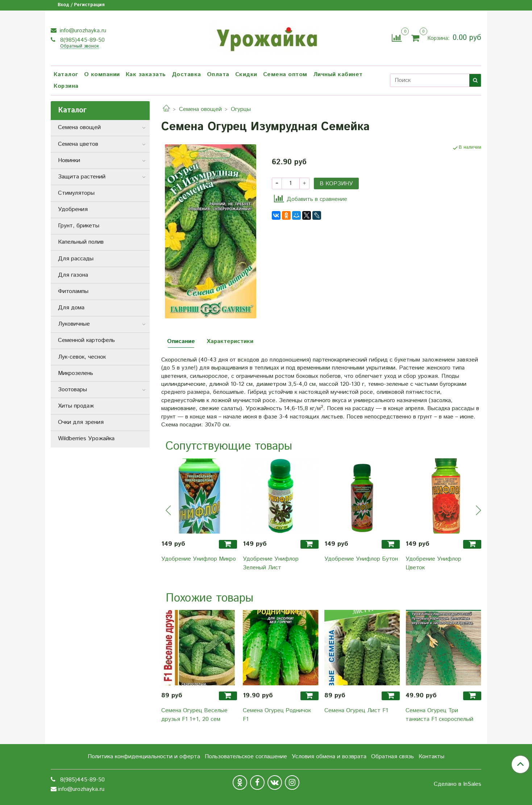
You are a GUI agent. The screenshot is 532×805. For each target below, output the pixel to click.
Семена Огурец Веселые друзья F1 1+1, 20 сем (194, 715)
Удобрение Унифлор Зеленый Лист (271, 563)
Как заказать (146, 75)
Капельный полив (81, 242)
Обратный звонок (80, 47)
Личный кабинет (338, 75)
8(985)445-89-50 (82, 40)
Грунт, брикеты (79, 226)
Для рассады (76, 259)
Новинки (69, 160)
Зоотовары (72, 390)
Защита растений (82, 177)
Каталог (66, 75)
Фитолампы (73, 291)
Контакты (431, 757)
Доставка (186, 75)
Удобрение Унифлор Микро (199, 559)
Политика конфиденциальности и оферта (144, 757)
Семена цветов (78, 144)
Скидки (246, 75)
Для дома (71, 308)
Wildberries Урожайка (86, 439)
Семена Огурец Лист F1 (356, 711)
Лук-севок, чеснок (82, 357)
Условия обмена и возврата (329, 757)
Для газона (73, 275)
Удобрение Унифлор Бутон (361, 559)
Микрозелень (76, 373)
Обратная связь (392, 757)
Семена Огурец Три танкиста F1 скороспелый (439, 715)
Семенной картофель (86, 340)
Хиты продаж (76, 406)
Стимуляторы (76, 193)
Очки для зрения (81, 422)
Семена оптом (285, 75)
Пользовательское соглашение (246, 757)
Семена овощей (200, 109)
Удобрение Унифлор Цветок (433, 563)
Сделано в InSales (458, 784)
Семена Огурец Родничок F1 (277, 715)
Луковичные (74, 324)
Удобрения (73, 209)
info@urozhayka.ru (82, 31)
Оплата (218, 75)
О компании (102, 75)
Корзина (66, 86)
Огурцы (241, 109)
